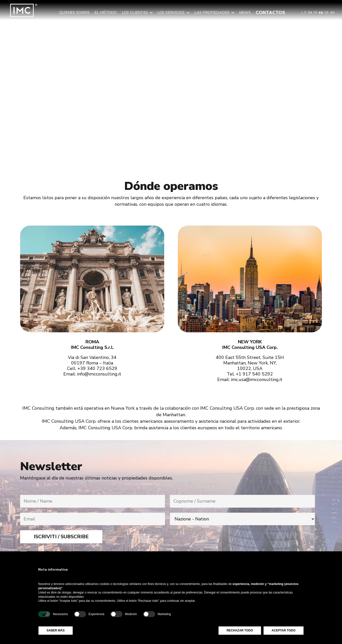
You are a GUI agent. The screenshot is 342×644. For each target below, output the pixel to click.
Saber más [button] (56, 630)
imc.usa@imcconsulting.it (257, 380)
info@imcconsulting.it (99, 374)
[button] (150, 13)
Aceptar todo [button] (284, 630)
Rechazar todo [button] (240, 630)
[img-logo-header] (22, 13)
